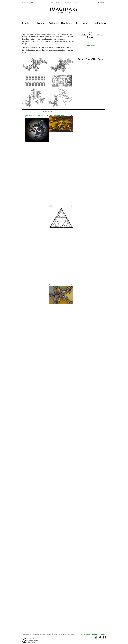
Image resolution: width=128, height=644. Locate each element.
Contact (76, 2)
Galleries (54, 23)
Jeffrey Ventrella (91, 45)
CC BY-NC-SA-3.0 (88, 64)
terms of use (102, 634)
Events (25, 23)
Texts (85, 23)
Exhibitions (100, 23)
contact (81, 634)
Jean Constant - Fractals (55, 285)
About (51, 2)
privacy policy (88, 634)
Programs (42, 23)
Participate (67, 2)
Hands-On (66, 23)
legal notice (95, 634)
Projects (59, 2)
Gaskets (51, 206)
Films (77, 23)
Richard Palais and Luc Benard (57, 115)
